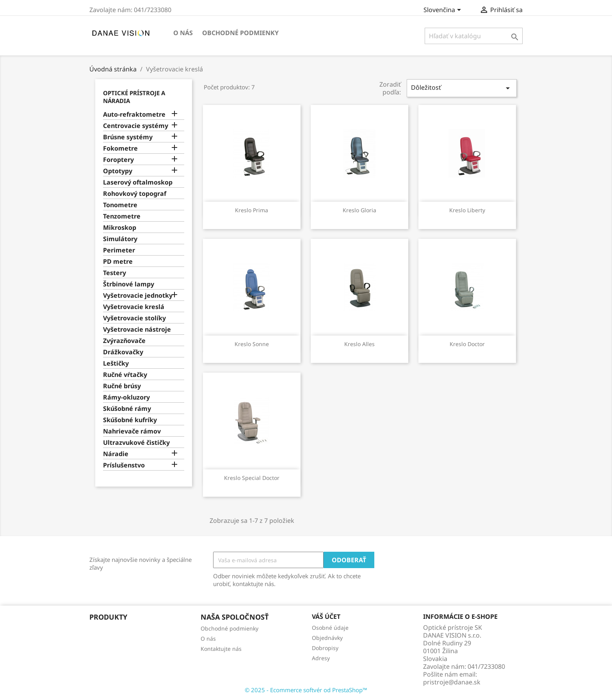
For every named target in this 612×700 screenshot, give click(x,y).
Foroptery (118, 160)
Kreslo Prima (252, 210)
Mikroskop (120, 228)
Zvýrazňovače (124, 341)
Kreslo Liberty (467, 210)
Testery (115, 273)
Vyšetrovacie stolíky (134, 318)
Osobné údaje (330, 628)
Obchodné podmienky (240, 33)
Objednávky (327, 638)
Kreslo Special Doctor (252, 478)
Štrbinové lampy (129, 284)
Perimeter (119, 250)
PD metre (118, 262)
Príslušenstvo (124, 465)
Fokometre (120, 148)
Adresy (321, 658)
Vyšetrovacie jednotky (138, 296)
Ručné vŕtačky (125, 375)
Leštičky (116, 363)
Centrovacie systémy (136, 126)
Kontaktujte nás (221, 649)
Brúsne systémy (128, 137)
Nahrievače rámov (132, 431)
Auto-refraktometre (134, 115)
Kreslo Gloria (359, 210)
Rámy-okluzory (126, 397)
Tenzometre (122, 216)
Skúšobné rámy (127, 409)
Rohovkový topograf (135, 194)
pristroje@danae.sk (452, 682)
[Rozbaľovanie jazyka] (444, 11)
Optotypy (118, 171)
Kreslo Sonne (252, 344)
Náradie (116, 454)
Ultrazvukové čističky (136, 443)
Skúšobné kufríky (130, 420)
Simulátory (120, 239)
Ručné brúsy (122, 386)
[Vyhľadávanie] (474, 36)
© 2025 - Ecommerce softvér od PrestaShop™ (306, 690)
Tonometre (120, 205)
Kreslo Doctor (467, 344)
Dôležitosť (462, 88)
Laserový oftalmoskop (138, 182)
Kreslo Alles (359, 344)
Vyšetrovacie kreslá (134, 307)
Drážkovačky (123, 352)
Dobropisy (325, 648)
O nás (183, 33)
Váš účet (326, 616)
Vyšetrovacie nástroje (137, 330)
